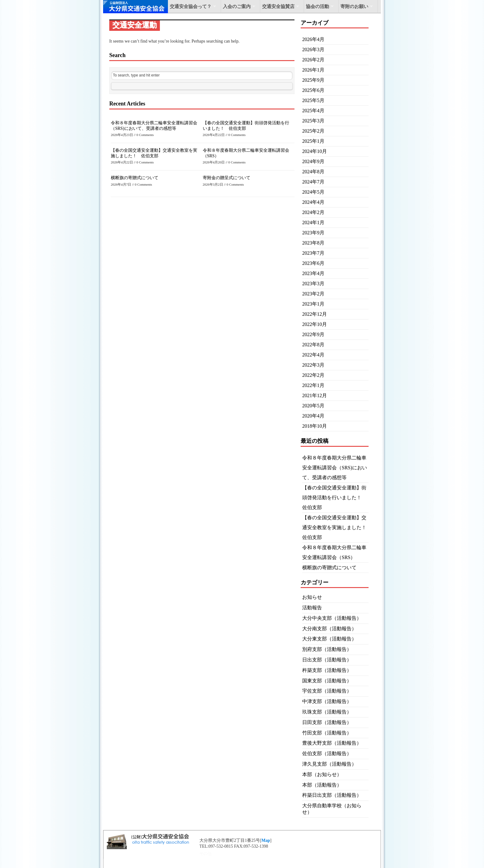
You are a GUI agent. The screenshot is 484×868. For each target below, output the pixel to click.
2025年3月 (313, 121)
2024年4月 (313, 202)
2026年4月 (313, 39)
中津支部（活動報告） (327, 701)
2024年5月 (313, 192)
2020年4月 (313, 416)
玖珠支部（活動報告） (327, 712)
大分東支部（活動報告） (329, 639)
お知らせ (312, 597)
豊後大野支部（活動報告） (332, 743)
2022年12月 (315, 314)
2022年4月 (313, 355)
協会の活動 (317, 6)
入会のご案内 (237, 6)
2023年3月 (313, 284)
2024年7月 (313, 182)
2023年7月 (313, 253)
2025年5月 (313, 100)
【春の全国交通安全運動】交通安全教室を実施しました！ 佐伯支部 (337, 527)
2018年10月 (315, 426)
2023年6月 (313, 263)
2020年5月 (313, 406)
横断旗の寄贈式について (135, 178)
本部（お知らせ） (322, 774)
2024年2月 (313, 212)
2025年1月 (313, 141)
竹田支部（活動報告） (327, 733)
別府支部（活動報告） (327, 649)
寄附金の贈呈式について (227, 178)
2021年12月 (315, 395)
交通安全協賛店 (278, 6)
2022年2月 (313, 375)
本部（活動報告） (322, 785)
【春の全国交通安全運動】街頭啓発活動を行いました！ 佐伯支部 (334, 498)
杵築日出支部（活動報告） (332, 795)
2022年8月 (313, 345)
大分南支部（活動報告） (329, 629)
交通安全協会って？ (191, 6)
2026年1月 (313, 70)
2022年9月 (313, 334)
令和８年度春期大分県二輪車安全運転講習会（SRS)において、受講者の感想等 (335, 468)
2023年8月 (313, 243)
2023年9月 (313, 233)
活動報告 (312, 608)
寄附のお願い (354, 6)
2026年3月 (313, 49)
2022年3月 (313, 365)
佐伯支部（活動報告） (327, 753)
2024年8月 (313, 172)
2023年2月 (313, 294)
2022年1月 (313, 385)
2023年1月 (313, 304)
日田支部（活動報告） (327, 722)
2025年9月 (313, 80)
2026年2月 (313, 60)
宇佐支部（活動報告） (327, 691)
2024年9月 (313, 161)
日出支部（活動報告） (327, 660)
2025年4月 (313, 111)
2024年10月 (315, 151)
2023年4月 (313, 273)
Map (266, 840)
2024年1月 (313, 222)
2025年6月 (313, 90)
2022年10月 (315, 324)
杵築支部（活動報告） (327, 670)
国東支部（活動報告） (327, 681)
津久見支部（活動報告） (329, 764)
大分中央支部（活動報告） (332, 618)
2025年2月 (313, 131)
